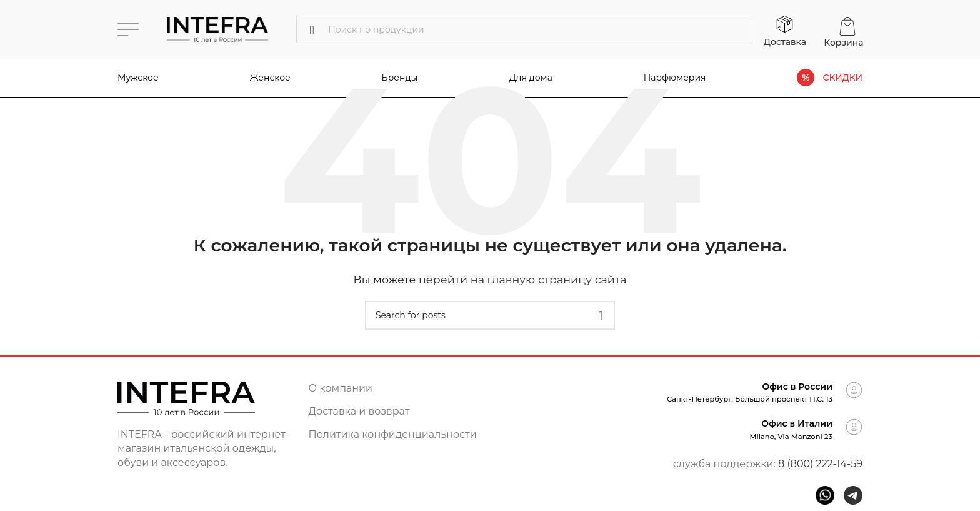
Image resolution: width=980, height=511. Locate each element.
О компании (341, 388)
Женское (270, 78)
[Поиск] (524, 29)
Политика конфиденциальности (393, 434)
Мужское (138, 78)
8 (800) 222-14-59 (820, 464)
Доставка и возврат (359, 411)
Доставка (785, 42)
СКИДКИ (842, 78)
